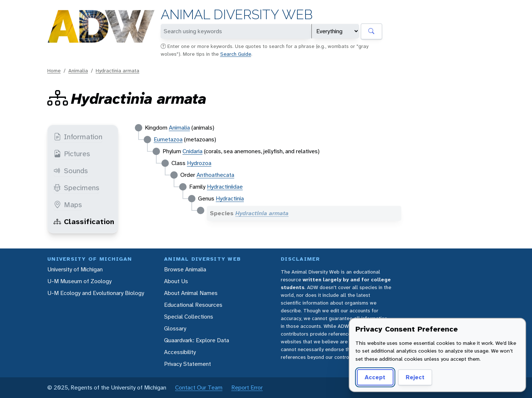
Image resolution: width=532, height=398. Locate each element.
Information (78, 137)
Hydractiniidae (225, 187)
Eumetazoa (168, 139)
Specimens (76, 188)
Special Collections (189, 317)
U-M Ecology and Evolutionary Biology (96, 293)
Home (54, 71)
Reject (415, 377)
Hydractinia (230, 198)
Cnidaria (192, 151)
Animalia (78, 71)
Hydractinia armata (117, 71)
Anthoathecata (215, 175)
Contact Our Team (199, 387)
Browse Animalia (185, 269)
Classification (84, 222)
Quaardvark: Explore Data (197, 340)
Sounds (71, 171)
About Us (176, 281)
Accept (375, 377)
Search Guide (236, 54)
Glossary (175, 328)
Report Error (247, 387)
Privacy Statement (187, 364)
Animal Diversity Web (237, 15)
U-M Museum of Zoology (79, 281)
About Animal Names (191, 293)
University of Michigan (75, 269)
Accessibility (180, 352)
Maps (68, 205)
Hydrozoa (199, 163)
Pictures (72, 154)
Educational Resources (193, 305)
